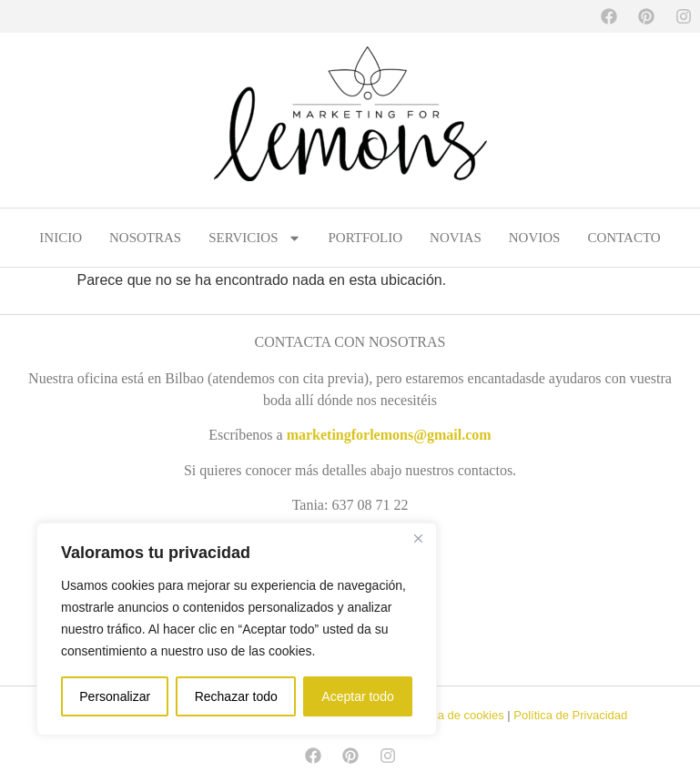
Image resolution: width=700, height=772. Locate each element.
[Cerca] (418, 538)
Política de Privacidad (570, 715)
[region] (237, 629)
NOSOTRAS (145, 238)
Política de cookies (454, 715)
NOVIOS (535, 238)
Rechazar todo (236, 696)
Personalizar (115, 696)
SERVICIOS (254, 238)
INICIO (61, 238)
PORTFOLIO (366, 238)
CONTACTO (624, 238)
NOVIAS (456, 238)
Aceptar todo (357, 696)
